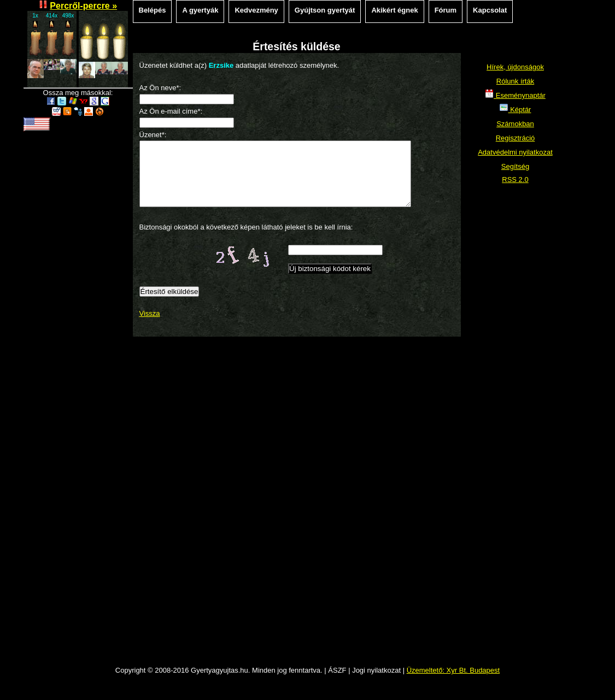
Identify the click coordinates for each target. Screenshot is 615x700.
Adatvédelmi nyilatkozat (515, 152)
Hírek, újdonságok (515, 67)
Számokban (515, 124)
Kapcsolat (490, 10)
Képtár (516, 110)
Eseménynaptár (515, 95)
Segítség (515, 166)
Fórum (446, 10)
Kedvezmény (256, 10)
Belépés (153, 10)
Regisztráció (516, 138)
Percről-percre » (83, 6)
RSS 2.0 (515, 180)
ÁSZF (337, 683)
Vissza (150, 327)
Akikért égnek (394, 10)
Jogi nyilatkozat (376, 683)
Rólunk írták (515, 81)
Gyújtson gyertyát (325, 10)
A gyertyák (200, 10)
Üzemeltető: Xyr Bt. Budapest (453, 683)
